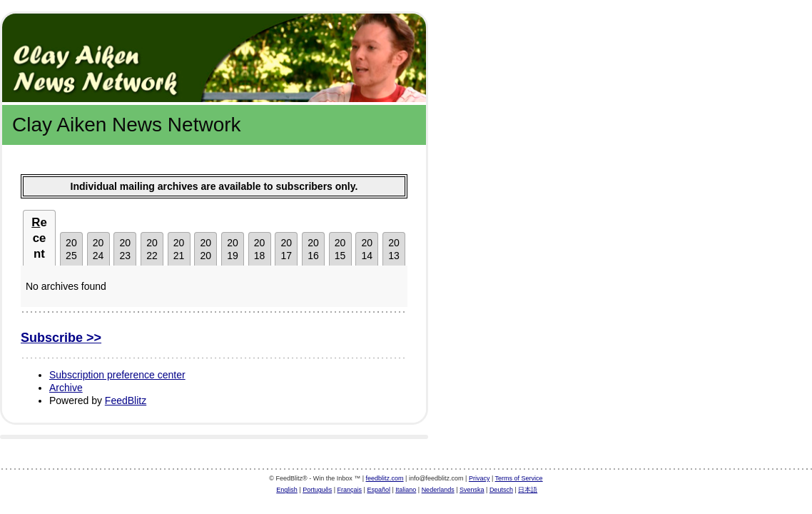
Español (379, 490)
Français (350, 490)
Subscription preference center (117, 375)
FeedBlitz (126, 400)
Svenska (472, 490)
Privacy (479, 478)
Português (317, 490)
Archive (66, 388)
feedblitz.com (385, 478)
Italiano (406, 490)
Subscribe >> (61, 338)
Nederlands (438, 490)
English (287, 490)
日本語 (528, 490)
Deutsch (501, 490)
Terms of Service (519, 478)
